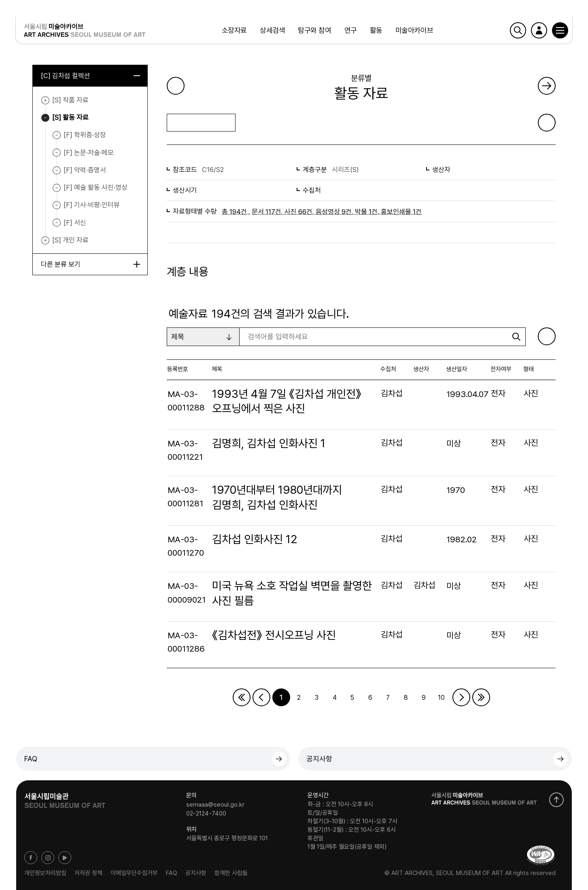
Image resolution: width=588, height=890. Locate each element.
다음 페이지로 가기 (547, 86)
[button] (559, 30)
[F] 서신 (75, 223)
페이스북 (31, 858)
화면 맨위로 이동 (556, 800)
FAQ (31, 759)
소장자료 (234, 30)
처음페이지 (242, 697)
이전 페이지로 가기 (176, 86)
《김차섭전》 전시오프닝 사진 (274, 635)
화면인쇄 (547, 123)
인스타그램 (48, 858)
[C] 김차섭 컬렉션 (90, 76)
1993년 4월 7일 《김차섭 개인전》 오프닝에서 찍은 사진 (287, 401)
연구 (350, 30)
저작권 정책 (88, 873)
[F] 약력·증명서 (85, 170)
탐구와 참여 (314, 30)
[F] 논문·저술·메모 (89, 153)
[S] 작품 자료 (45, 100)
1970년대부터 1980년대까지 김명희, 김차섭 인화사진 (277, 497)
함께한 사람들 (231, 873)
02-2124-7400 (206, 814)
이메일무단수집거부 (134, 873)
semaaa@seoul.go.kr (215, 805)
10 (441, 698)
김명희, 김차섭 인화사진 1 (269, 443)
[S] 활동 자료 (45, 118)
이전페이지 (261, 697)
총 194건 (234, 212)
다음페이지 (461, 697)
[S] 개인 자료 (45, 240)
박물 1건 (366, 212)
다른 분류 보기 (90, 264)
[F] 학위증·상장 (85, 135)
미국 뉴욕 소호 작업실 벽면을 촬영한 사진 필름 (292, 593)
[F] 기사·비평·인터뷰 (92, 205)
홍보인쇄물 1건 (401, 212)
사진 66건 (298, 212)
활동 (376, 30)
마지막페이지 (481, 697)
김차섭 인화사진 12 (255, 539)
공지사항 (319, 759)
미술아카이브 (414, 30)
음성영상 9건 (334, 212)
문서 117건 (266, 212)
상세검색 (272, 30)
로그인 (538, 30)
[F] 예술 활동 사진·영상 (96, 187)
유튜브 (65, 858)
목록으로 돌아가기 (201, 122)
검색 (517, 30)
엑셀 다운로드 (547, 336)
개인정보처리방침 (45, 873)
